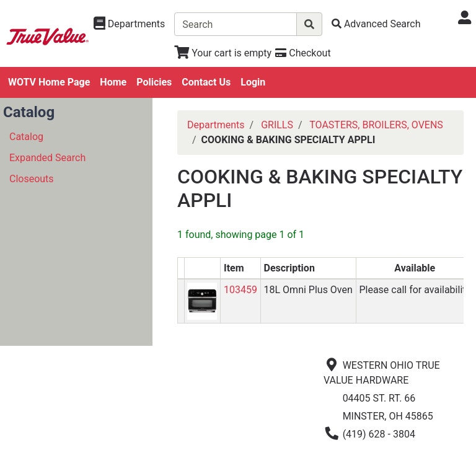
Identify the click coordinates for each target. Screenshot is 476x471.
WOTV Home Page (49, 82)
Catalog (26, 137)
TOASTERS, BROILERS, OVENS (376, 125)
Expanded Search (47, 158)
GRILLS (277, 125)
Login (253, 82)
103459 (240, 290)
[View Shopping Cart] (223, 53)
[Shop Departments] (130, 24)
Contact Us (206, 82)
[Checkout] (303, 53)
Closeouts (32, 179)
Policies (154, 82)
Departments (216, 125)
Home (113, 82)
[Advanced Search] (376, 24)
